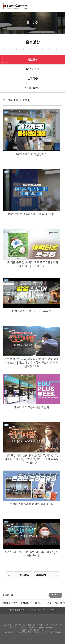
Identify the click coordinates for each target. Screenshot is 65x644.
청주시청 (39, 603)
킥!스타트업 (32, 69)
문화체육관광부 (9, 603)
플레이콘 (33, 79)
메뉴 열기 (60, 6)
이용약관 (52, 610)
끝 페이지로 (55, 575)
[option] (26, 603)
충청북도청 (26, 603)
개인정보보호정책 (16, 610)
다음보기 (56, 595)
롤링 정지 (59, 595)
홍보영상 (33, 60)
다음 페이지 (43, 575)
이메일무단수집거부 (36, 610)
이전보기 (52, 595)
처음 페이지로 (10, 575)
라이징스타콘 (33, 88)
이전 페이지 (22, 575)
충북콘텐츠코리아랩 (2, 5)
